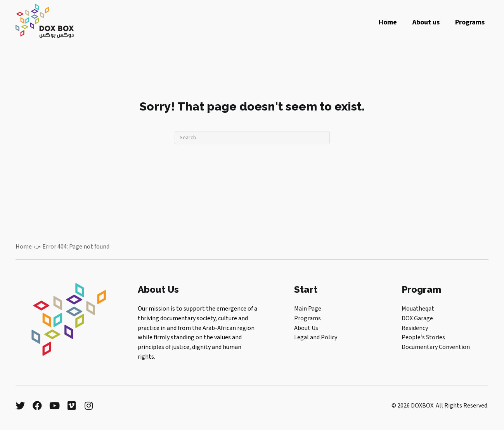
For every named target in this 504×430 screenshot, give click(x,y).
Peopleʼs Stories (423, 337)
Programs (307, 318)
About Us (306, 328)
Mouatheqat (418, 309)
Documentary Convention (436, 347)
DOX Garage (417, 318)
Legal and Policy (316, 337)
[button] (20, 406)
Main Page (308, 309)
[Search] (252, 138)
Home (24, 247)
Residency (415, 328)
